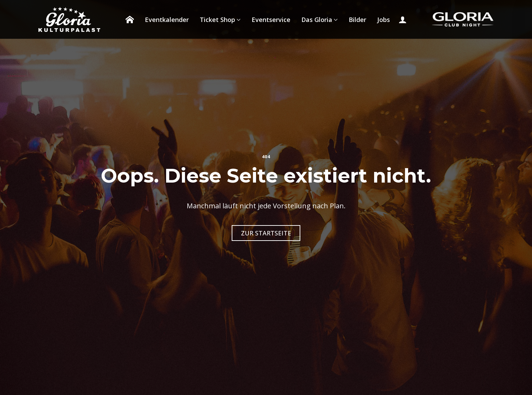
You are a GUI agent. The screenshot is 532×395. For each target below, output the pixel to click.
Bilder (357, 20)
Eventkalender (167, 20)
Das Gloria (317, 20)
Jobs (384, 20)
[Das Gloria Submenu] (335, 20)
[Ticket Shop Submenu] (238, 20)
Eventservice (271, 20)
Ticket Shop (217, 20)
